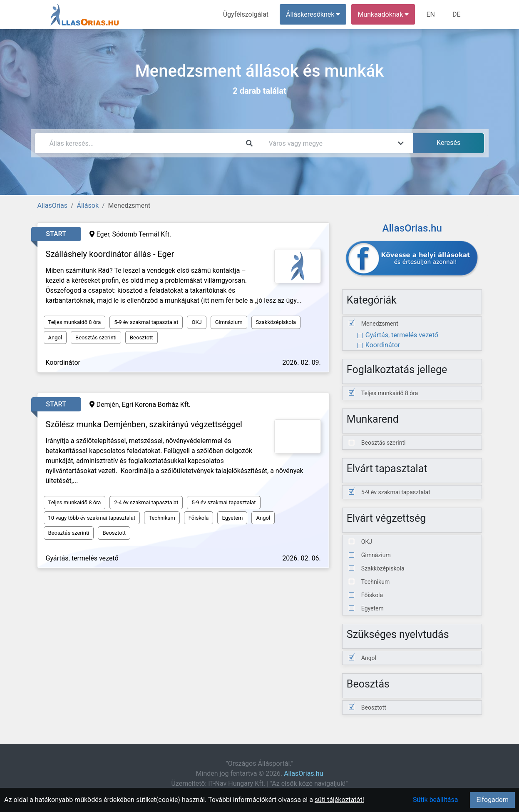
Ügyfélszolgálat (246, 14)
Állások (88, 205)
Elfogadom (492, 800)
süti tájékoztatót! (339, 800)
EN (431, 14)
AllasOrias (52, 205)
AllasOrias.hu (303, 773)
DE (457, 14)
